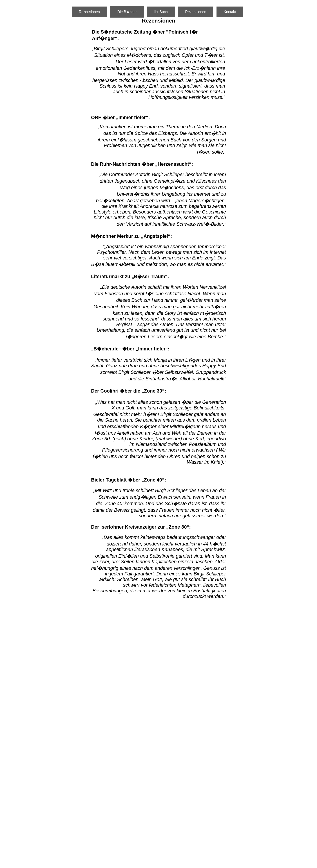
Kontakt (230, 12)
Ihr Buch (161, 12)
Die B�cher (127, 12)
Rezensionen (89, 12)
